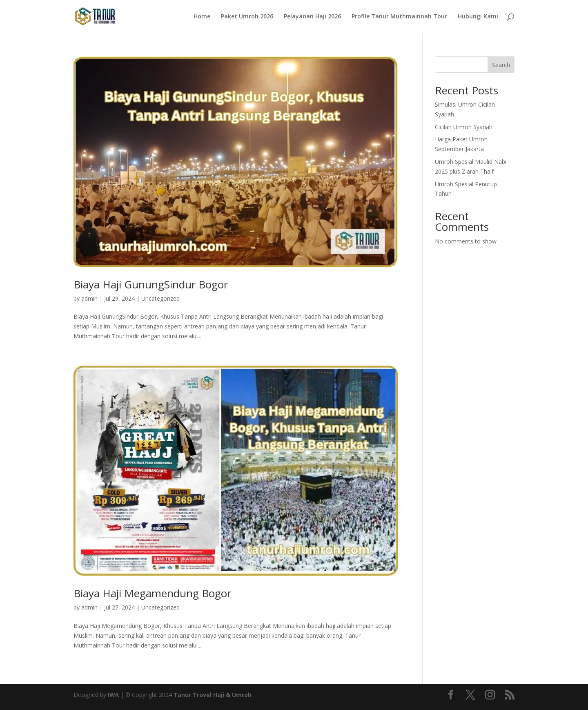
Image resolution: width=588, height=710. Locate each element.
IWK (113, 695)
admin (89, 298)
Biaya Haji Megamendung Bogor (152, 593)
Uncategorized (160, 298)
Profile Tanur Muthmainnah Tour (399, 17)
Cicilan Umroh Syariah (464, 127)
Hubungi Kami (478, 17)
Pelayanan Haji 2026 (312, 17)
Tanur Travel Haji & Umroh (213, 695)
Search (501, 65)
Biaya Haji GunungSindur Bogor (151, 284)
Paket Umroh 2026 (247, 17)
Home (202, 17)
